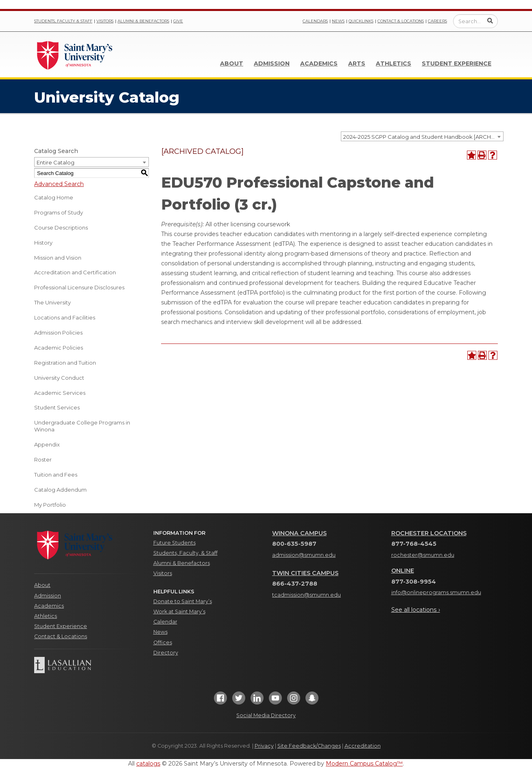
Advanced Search (59, 184)
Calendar (165, 622)
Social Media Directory (266, 715)
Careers (437, 21)
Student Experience (457, 63)
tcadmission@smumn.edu (306, 595)
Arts (357, 63)
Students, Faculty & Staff (63, 21)
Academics (319, 63)
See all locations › (416, 610)
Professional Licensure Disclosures (79, 287)
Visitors (105, 21)
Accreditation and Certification (75, 272)
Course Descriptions (61, 228)
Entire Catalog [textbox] (56, 162)
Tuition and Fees (56, 475)
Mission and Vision (58, 258)
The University (52, 302)
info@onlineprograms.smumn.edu (436, 592)
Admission (272, 63)
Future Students (174, 543)
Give (178, 21)
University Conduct (59, 378)
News (338, 21)
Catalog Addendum (60, 490)
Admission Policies (58, 333)
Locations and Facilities (65, 317)
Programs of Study (59, 212)
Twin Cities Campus (305, 573)
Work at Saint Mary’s (179, 612)
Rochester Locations (429, 533)
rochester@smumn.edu (423, 555)
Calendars (315, 21)
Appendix (47, 444)
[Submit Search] (490, 21)
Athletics (394, 63)
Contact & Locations (401, 21)
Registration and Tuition (65, 363)
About (232, 63)
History (43, 243)
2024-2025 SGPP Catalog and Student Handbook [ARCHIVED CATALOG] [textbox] (423, 137)
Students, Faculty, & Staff (185, 553)
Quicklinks (361, 21)
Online (403, 571)
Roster (43, 459)
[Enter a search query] (475, 21)
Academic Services (60, 393)
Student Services (57, 407)
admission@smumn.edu (304, 555)
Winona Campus (299, 533)
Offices (163, 642)
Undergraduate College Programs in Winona (82, 426)
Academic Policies (59, 348)
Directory (166, 653)
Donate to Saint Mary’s (183, 601)
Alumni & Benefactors (143, 21)
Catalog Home (54, 197)
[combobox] (422, 136)
